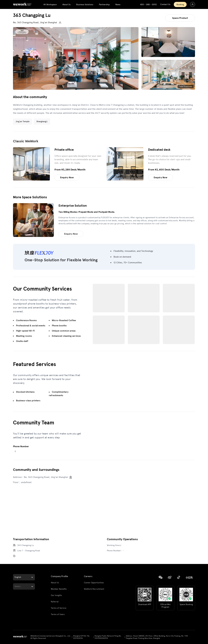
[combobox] (15, 577)
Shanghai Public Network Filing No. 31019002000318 (108, 637)
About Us (55, 583)
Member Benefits (59, 589)
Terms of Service (59, 608)
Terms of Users (58, 614)
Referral (55, 602)
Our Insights (56, 595)
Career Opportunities (94, 583)
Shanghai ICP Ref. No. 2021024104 (82, 637)
